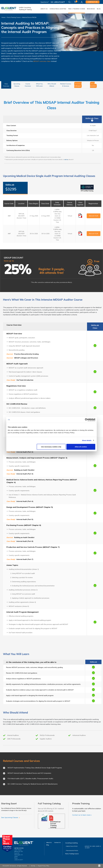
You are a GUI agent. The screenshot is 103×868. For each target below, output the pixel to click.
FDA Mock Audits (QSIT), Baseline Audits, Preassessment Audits (30, 779)
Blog (99, 9)
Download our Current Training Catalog (55, 825)
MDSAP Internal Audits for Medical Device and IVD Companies (29, 773)
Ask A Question (93, 85)
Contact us (93, 2)
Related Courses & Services (66, 85)
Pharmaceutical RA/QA (72, 851)
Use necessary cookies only (51, 447)
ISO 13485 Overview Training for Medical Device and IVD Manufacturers (33, 784)
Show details (87, 440)
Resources (91, 9)
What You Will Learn (39, 85)
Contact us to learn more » (82, 815)
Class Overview (6, 85)
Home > (4, 17)
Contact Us (57, 843)
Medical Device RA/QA (29, 17)
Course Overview (28, 85)
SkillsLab (15, 188)
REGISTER (94, 216)
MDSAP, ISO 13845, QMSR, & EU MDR (93, 847)
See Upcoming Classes (10, 817)
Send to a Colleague (78, 85)
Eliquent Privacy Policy (43, 866)
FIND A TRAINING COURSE (77, 9)
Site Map (33, 866)
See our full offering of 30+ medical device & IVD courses (51, 810)
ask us (66, 159)
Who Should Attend (52, 85)
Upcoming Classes (17, 85)
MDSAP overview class (42, 61)
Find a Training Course (14, 17)
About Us (44, 9)
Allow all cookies (81, 447)
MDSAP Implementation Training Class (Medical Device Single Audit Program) (35, 768)
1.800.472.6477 (59, 2)
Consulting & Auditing (58, 9)
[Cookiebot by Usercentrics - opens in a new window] (86, 420)
